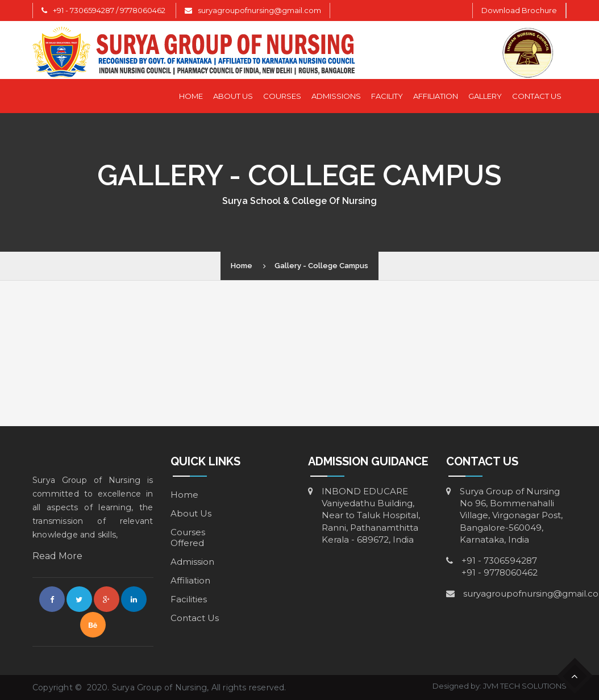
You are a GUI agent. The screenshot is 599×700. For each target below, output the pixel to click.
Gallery (485, 96)
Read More (57, 556)
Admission (192, 562)
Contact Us (537, 96)
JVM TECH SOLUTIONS (525, 686)
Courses (282, 96)
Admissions (336, 96)
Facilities (189, 599)
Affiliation (436, 96)
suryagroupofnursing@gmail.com (259, 10)
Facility (387, 96)
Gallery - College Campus (321, 266)
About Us (233, 96)
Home (191, 96)
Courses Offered (188, 537)
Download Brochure (519, 10)
